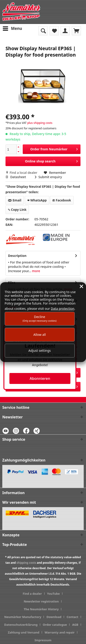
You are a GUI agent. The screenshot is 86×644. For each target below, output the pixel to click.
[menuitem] (12, 29)
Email (15, 200)
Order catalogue (55, 625)
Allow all (39, 335)
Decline (39, 318)
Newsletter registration (41, 601)
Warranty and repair (60, 632)
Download (54, 617)
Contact (72, 617)
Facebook (62, 200)
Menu (12, 28)
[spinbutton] (11, 149)
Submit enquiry (48, 177)
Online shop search (51, 160)
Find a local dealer (22, 173)
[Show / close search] (43, 31)
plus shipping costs (40, 123)
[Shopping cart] (76, 31)
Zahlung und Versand (24, 632)
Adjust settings (40, 351)
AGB (75, 625)
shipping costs (26, 563)
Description (17, 256)
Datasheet (16, 177)
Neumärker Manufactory (23, 617)
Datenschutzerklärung (21, 625)
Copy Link (17, 210)
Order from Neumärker (54, 148)
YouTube (53, 594)
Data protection (63, 309)
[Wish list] (54, 31)
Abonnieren (40, 378)
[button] (18, 147)
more (36, 271)
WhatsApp (37, 200)
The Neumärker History (41, 609)
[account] (65, 31)
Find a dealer (32, 594)
